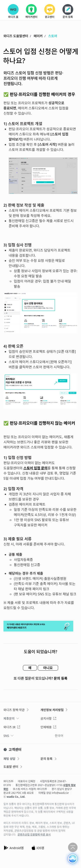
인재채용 (49, 727)
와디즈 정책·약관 (16, 710)
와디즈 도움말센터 (16, 36)
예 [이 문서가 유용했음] (30, 668)
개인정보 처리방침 (55, 710)
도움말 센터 (13, 767)
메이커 (38, 36)
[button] (73, 859)
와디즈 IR (12, 727)
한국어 (59, 736)
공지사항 (49, 718)
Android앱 (13, 848)
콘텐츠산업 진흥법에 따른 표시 (34, 835)
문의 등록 (61, 678)
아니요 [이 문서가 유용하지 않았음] (48, 668)
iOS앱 (38, 848)
